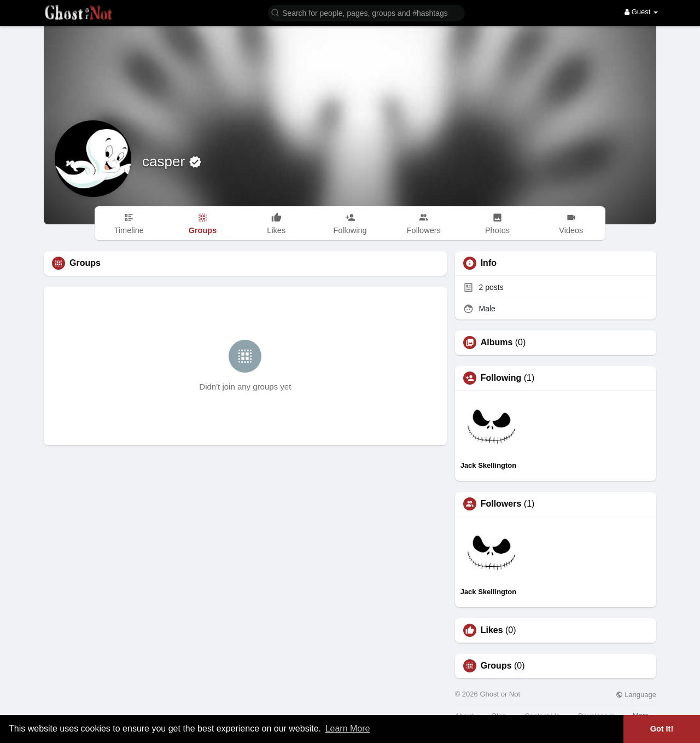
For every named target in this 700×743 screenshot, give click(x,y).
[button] (366, 12)
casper (165, 161)
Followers (501, 504)
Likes (492, 630)
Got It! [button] (662, 729)
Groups (496, 666)
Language (636, 695)
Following (501, 378)
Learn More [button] (348, 729)
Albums (497, 343)
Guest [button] (641, 12)
